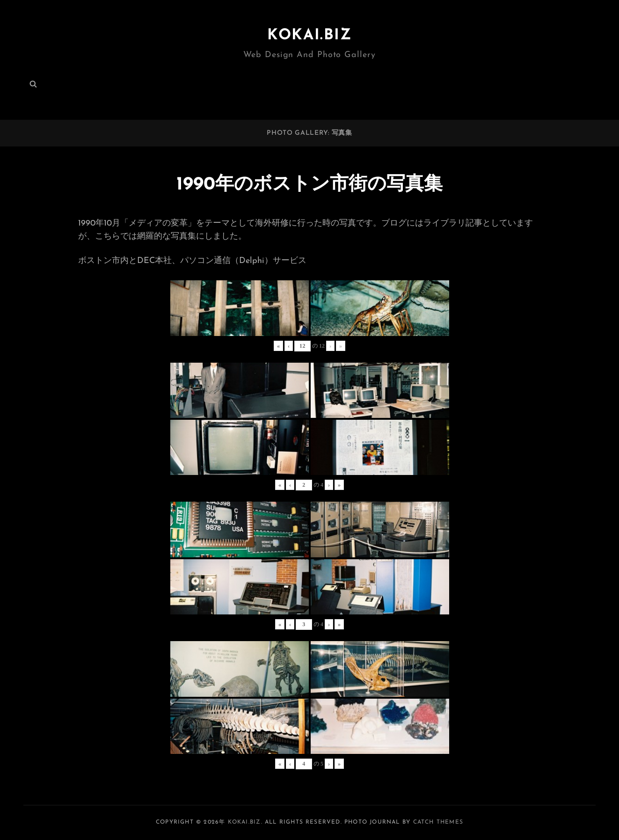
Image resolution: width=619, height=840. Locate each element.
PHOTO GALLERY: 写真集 (309, 133)
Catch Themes (438, 822)
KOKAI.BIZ (309, 36)
